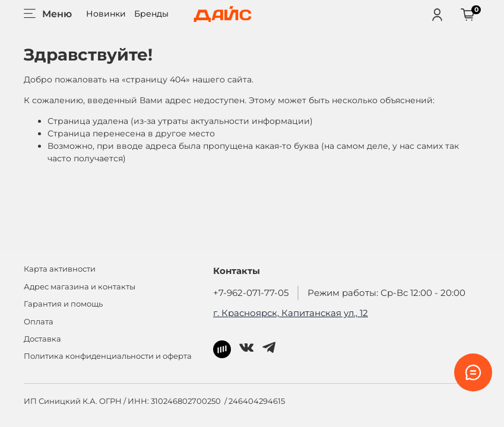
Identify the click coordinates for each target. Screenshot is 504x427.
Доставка (42, 339)
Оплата (39, 322)
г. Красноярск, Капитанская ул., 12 (291, 313)
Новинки (106, 14)
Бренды (151, 14)
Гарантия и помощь (63, 304)
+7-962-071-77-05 (251, 293)
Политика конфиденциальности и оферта (108, 356)
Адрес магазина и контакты (80, 287)
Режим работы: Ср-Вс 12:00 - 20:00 (386, 293)
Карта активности (60, 269)
